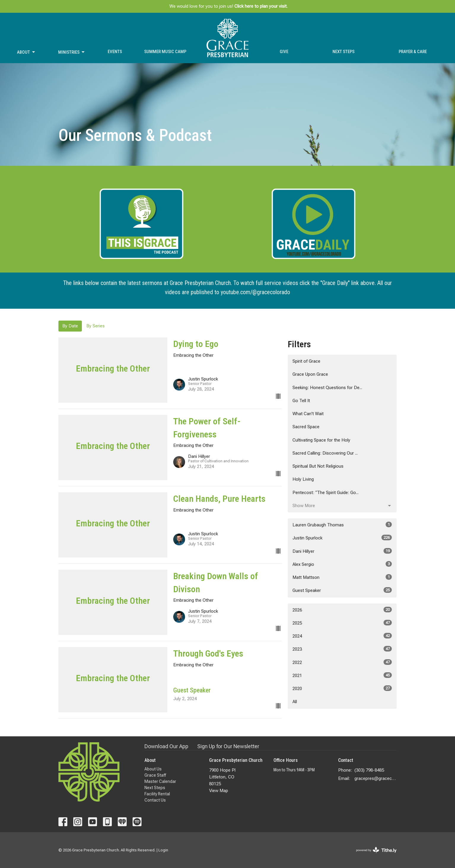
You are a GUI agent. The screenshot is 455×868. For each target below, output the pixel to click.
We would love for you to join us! (228, 6)
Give (284, 52)
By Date (70, 326)
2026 (342, 610)
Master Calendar (160, 781)
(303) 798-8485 (369, 770)
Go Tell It (301, 401)
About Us (153, 769)
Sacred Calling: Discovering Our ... (325, 453)
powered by (376, 850)
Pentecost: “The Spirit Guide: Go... (326, 493)
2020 (342, 688)
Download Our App (166, 746)
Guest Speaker (342, 590)
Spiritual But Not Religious (318, 466)
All (295, 702)
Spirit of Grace (306, 361)
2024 (342, 636)
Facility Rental (157, 794)
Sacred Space (306, 427)
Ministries (72, 52)
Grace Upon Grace (310, 374)
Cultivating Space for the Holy (321, 440)
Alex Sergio (342, 564)
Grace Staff (155, 775)
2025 (342, 623)
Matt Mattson (342, 577)
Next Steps (343, 52)
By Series (96, 326)
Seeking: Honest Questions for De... (327, 388)
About (26, 52)
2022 (342, 662)
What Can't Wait (308, 414)
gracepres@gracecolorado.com (376, 778)
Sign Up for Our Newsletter (228, 746)
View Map (219, 791)
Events (115, 52)
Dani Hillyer (342, 551)
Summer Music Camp (165, 52)
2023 (342, 649)
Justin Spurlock (342, 538)
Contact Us (155, 800)
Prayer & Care (413, 52)
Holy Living (303, 479)
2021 (342, 675)
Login (163, 850)
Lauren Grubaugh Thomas (342, 525)
